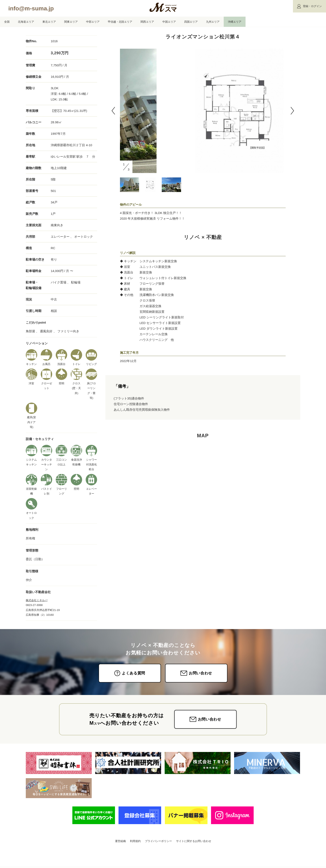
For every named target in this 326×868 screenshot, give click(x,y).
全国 (7, 22)
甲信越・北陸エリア (120, 22)
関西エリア (147, 22)
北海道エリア (26, 22)
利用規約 (135, 841)
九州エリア (213, 22)
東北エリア (49, 22)
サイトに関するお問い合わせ (194, 841)
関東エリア (71, 22)
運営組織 (120, 841)
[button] (113, 111)
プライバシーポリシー (158, 841)
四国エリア (191, 22)
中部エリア (93, 22)
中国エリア (169, 22)
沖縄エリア (235, 22)
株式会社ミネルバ (37, 600)
